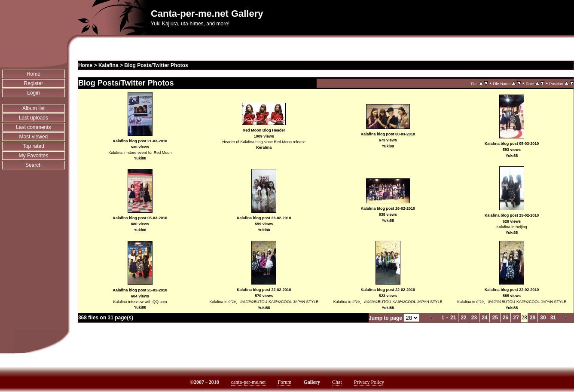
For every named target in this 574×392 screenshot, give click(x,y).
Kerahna (264, 147)
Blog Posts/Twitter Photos (156, 65)
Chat (337, 382)
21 (453, 318)
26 (505, 318)
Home (34, 74)
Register (34, 83)
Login (33, 93)
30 (543, 318)
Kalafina (108, 65)
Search (34, 165)
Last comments (33, 127)
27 (516, 318)
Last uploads (34, 118)
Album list (34, 108)
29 (533, 318)
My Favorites (34, 156)
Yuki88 (140, 158)
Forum (284, 382)
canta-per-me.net (249, 382)
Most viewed (34, 137)
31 (553, 318)
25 (495, 318)
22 (463, 318)
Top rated (34, 146)
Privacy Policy (369, 382)
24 (484, 318)
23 (474, 318)
